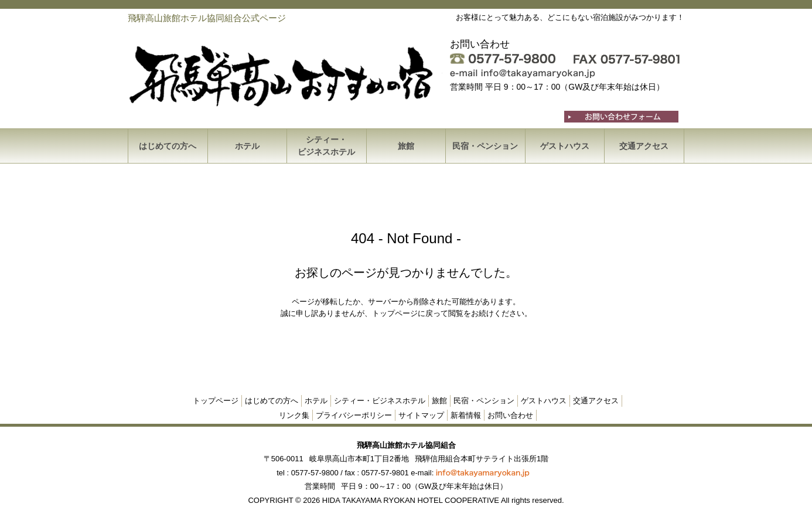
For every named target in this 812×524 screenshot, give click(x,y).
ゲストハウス (565, 146)
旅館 (406, 146)
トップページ (216, 401)
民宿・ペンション (485, 146)
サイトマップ (421, 415)
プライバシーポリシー (354, 415)
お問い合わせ (510, 415)
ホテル (247, 146)
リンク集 (294, 415)
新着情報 (466, 415)
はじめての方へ (168, 146)
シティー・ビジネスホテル (326, 146)
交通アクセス (644, 146)
